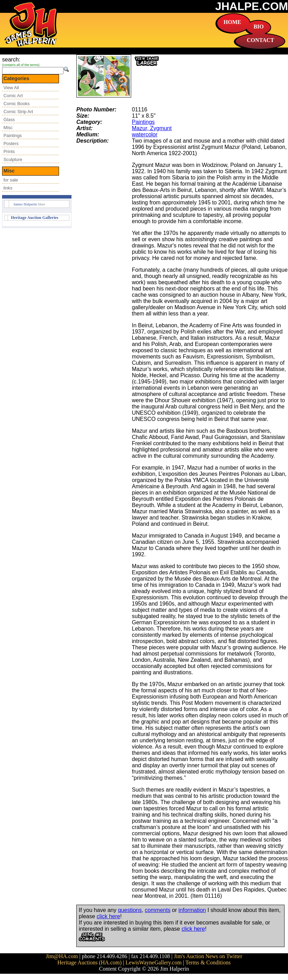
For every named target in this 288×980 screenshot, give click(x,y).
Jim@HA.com (62, 956)
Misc (8, 128)
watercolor (145, 134)
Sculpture (13, 159)
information (192, 910)
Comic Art (13, 96)
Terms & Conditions (208, 962)
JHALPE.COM (252, 6)
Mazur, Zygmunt (152, 128)
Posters (11, 143)
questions (130, 910)
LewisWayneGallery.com (154, 962)
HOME (232, 22)
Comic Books (16, 104)
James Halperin (25, 204)
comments (158, 910)
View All (11, 88)
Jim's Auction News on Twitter (208, 956)
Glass (9, 120)
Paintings (13, 136)
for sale (11, 180)
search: (11, 60)
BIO (259, 27)
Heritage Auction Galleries (35, 218)
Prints (9, 151)
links (8, 188)
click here (109, 916)
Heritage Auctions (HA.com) (89, 962)
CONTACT (260, 40)
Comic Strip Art (18, 112)
